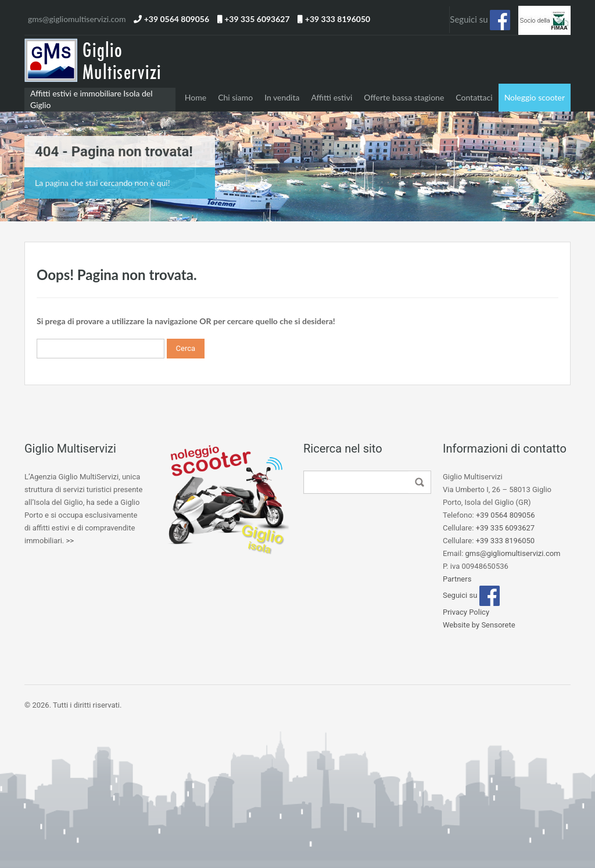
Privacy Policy (466, 612)
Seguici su (480, 20)
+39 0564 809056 (177, 19)
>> (70, 541)
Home (196, 97)
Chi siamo (235, 97)
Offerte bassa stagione (404, 97)
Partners (457, 579)
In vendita (282, 97)
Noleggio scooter (535, 97)
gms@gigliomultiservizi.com (77, 19)
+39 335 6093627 (257, 19)
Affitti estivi (331, 97)
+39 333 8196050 (338, 19)
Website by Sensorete (479, 625)
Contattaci (474, 97)
